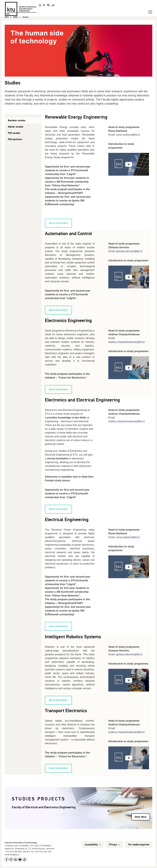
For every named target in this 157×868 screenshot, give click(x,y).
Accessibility (93, 845)
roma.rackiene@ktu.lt (128, 135)
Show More (141, 817)
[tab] (23, 121)
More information (58, 223)
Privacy (114, 845)
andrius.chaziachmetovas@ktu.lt (127, 732)
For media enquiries (139, 845)
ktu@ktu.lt (15, 855)
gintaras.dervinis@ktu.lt (129, 251)
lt (44, 5)
